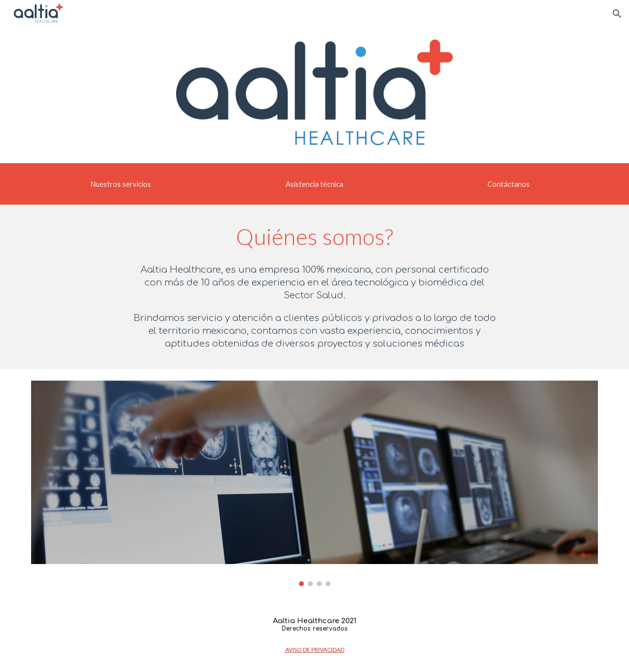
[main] (314, 237)
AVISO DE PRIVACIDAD (315, 650)
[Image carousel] (315, 483)
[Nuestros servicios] (121, 184)
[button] (617, 14)
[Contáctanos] (509, 184)
